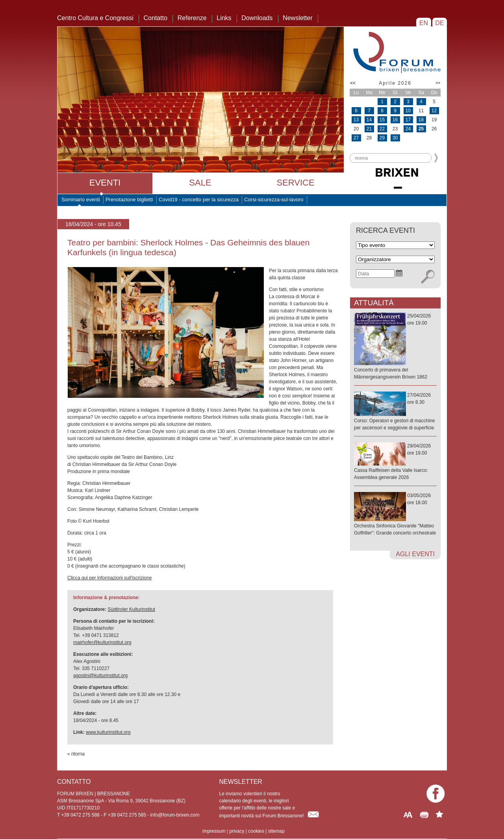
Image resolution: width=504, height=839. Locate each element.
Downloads (257, 18)
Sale (200, 183)
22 (382, 129)
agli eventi (415, 554)
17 (408, 120)
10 (408, 111)
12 (434, 111)
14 (369, 120)
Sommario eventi (81, 200)
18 (421, 120)
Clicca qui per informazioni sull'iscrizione (109, 578)
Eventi (105, 183)
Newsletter (298, 18)
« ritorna (76, 754)
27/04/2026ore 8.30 (395, 412)
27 (356, 138)
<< (353, 83)
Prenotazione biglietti (129, 200)
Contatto (156, 18)
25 (421, 129)
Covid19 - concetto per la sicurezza (199, 200)
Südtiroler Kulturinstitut (131, 609)
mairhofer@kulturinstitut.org (102, 642)
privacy (237, 831)
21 (369, 129)
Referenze (192, 18)
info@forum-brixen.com (175, 815)
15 (382, 120)
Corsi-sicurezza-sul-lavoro (274, 200)
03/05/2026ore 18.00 (395, 515)
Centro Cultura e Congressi (95, 18)
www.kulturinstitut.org (108, 732)
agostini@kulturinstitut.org (100, 676)
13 (356, 120)
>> (438, 83)
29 (382, 138)
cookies (256, 831)
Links (224, 18)
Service (295, 183)
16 (395, 120)
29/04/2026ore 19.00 (395, 462)
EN (423, 23)
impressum (214, 831)
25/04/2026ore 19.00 (395, 347)
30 (395, 138)
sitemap (276, 831)
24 (408, 129)
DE (440, 23)
